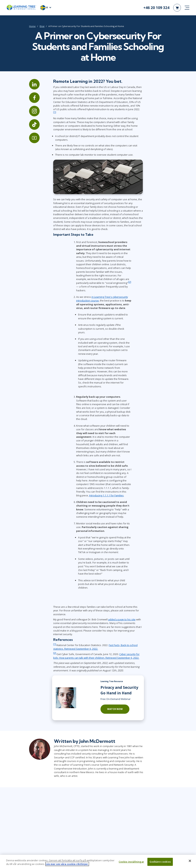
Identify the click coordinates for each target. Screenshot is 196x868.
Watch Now (115, 709)
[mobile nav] (187, 8)
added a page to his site (122, 619)
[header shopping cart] (177, 8)
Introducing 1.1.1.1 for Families (106, 495)
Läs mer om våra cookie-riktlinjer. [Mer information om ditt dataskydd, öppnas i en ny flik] (67, 865)
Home (32, 26)
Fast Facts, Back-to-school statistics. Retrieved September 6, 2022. (95, 647)
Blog (42, 26)
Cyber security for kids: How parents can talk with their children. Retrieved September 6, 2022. (96, 656)
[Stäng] (190, 862)
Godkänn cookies (160, 863)
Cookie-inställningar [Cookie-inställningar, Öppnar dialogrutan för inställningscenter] (131, 863)
